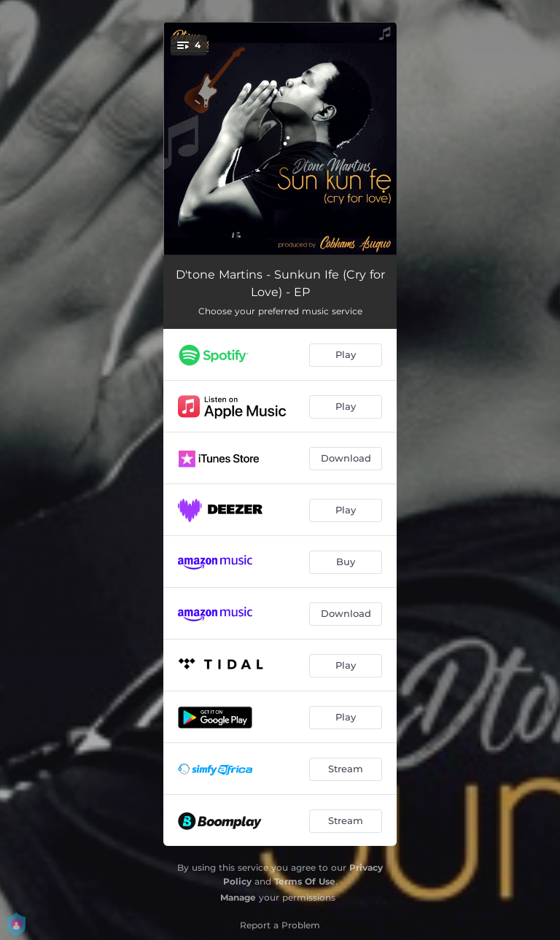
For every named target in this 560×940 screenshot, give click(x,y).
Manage (238, 897)
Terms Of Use (305, 881)
